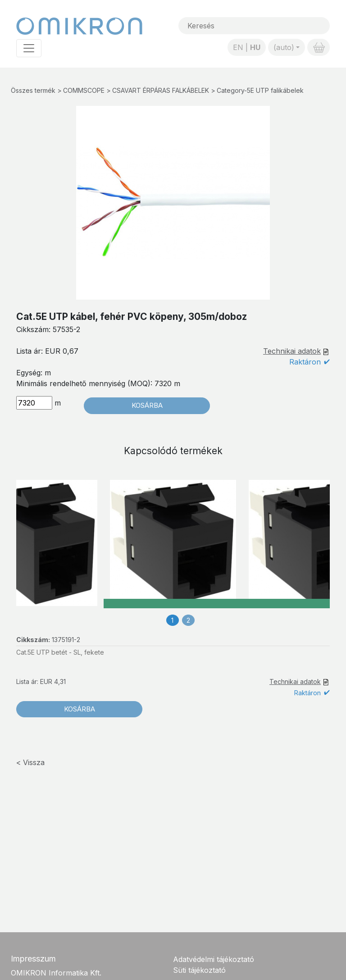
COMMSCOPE (84, 90)
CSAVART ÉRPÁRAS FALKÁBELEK (161, 90)
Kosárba (147, 405)
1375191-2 (66, 640)
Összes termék (33, 90)
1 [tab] (172, 620)
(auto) (284, 47)
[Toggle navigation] (29, 48)
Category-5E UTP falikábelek (260, 90)
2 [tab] (188, 620)
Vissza (34, 762)
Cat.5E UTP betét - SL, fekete (60, 652)
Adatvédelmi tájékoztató (214, 959)
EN (238, 47)
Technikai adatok (292, 351)
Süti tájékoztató (199, 970)
